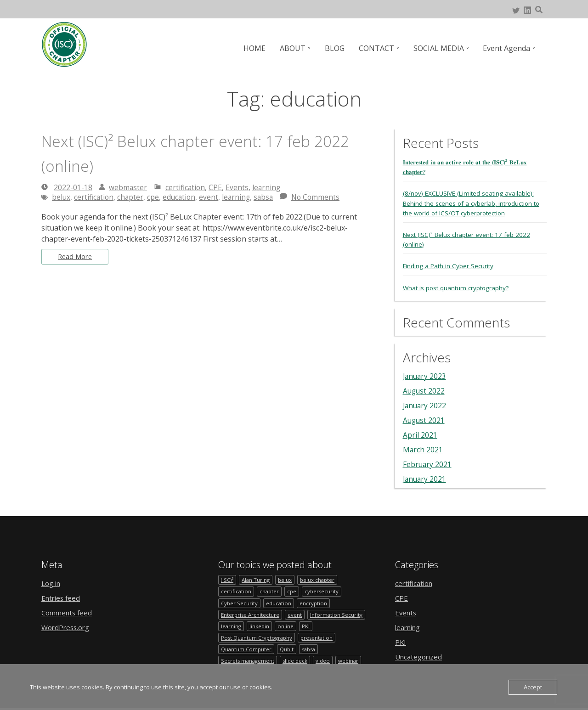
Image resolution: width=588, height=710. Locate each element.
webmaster (128, 187)
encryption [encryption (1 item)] (315, 603)
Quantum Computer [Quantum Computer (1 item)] (247, 651)
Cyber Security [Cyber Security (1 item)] (240, 603)
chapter (132, 197)
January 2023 (425, 375)
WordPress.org (67, 626)
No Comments (321, 197)
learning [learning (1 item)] (232, 627)
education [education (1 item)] (280, 603)
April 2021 (420, 434)
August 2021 (424, 419)
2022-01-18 (73, 187)
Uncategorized (420, 656)
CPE (217, 187)
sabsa (268, 197)
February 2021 (428, 463)
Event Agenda (507, 48)
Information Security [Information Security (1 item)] (338, 615)
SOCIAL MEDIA (440, 48)
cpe (155, 197)
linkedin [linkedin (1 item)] (260, 627)
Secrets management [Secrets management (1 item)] (248, 662)
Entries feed (62, 597)
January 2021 (425, 478)
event (212, 197)
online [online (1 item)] (287, 627)
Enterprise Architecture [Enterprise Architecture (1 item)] (251, 615)
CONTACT (378, 48)
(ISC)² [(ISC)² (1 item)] (227, 579)
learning (268, 187)
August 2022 (424, 390)
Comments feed (68, 612)
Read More (77, 257)
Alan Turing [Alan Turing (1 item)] (257, 579)
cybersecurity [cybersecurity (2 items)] (324, 591)
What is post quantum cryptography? (458, 287)
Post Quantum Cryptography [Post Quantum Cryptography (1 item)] (258, 639)
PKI (401, 641)
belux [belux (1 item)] (287, 579)
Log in (52, 582)
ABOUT (296, 48)
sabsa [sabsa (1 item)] (312, 651)
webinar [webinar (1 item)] (352, 662)
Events (238, 187)
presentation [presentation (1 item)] (321, 639)
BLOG (337, 48)
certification (186, 187)
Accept (533, 687)
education (181, 197)
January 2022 (425, 405)
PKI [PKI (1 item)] (307, 627)
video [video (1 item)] (326, 662)
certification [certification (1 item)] (236, 591)
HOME (258, 48)
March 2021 (423, 449)
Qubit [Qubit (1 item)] (289, 651)
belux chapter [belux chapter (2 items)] (320, 579)
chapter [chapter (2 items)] (270, 591)
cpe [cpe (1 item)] (293, 591)
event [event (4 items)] (296, 615)
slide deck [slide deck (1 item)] (297, 662)
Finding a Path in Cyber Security (449, 265)
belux (61, 197)
